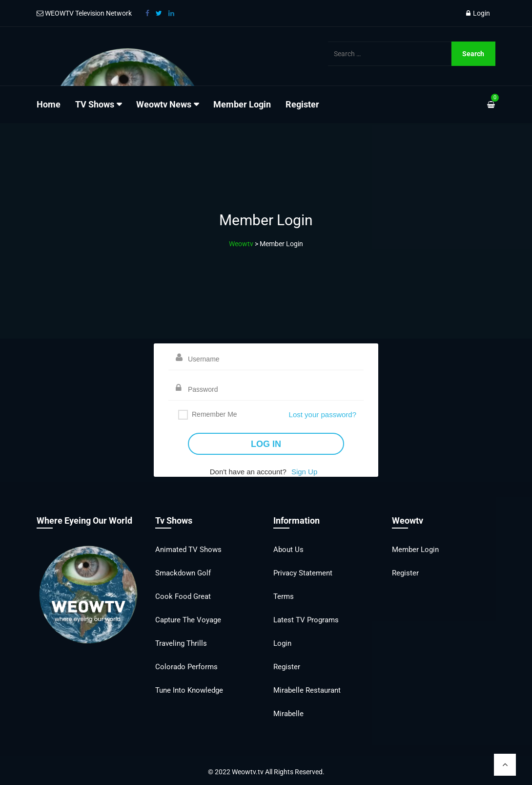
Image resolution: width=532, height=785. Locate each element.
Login (478, 13)
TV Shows (95, 104)
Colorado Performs (186, 667)
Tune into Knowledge (189, 690)
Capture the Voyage (188, 620)
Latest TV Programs (306, 620)
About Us (288, 550)
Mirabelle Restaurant (307, 690)
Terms (284, 596)
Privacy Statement (303, 573)
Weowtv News (164, 104)
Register (302, 104)
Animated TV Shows (188, 550)
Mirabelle (288, 714)
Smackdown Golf (183, 573)
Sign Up (304, 472)
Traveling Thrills (181, 643)
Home (49, 104)
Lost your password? (323, 414)
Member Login (242, 104)
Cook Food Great (183, 596)
